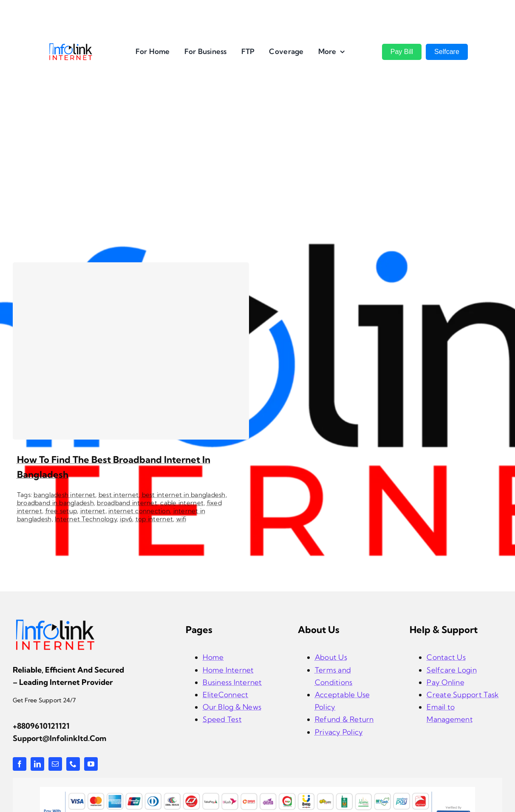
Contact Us (446, 657)
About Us (331, 657)
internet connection (139, 511)
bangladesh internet (64, 495)
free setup (61, 511)
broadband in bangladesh (55, 503)
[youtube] (91, 764)
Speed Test (222, 719)
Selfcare (447, 52)
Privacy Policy (339, 732)
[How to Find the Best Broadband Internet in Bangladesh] (131, 351)
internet (93, 511)
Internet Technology (86, 519)
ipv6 (126, 519)
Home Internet (228, 670)
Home (213, 657)
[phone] (73, 764)
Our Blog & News (232, 707)
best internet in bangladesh (184, 495)
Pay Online (446, 682)
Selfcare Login (452, 670)
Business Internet (232, 682)
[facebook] (20, 764)
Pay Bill (402, 52)
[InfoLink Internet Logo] (71, 46)
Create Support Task (463, 694)
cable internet (182, 503)
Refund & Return (344, 719)
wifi (181, 519)
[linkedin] (37, 764)
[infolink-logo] (55, 622)
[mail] (55, 764)
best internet (119, 495)
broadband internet (127, 503)
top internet (154, 519)
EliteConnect (225, 694)
